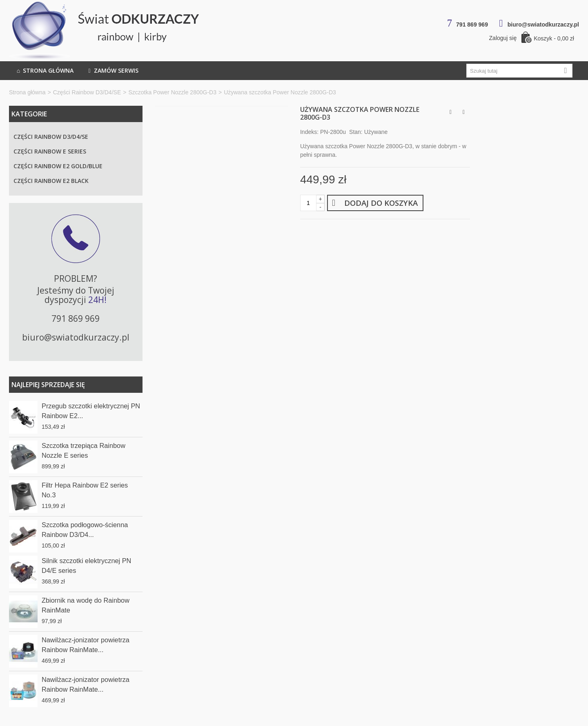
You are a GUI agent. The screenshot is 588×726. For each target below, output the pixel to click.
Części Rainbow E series (50, 151)
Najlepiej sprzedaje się (48, 385)
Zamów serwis (112, 71)
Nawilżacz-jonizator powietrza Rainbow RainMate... (86, 645)
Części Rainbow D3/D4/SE (87, 92)
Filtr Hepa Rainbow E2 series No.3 (85, 490)
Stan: (356, 132)
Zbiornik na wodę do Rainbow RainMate (86, 605)
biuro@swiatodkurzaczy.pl (543, 24)
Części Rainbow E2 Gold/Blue (58, 166)
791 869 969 (472, 24)
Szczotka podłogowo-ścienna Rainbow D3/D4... (85, 530)
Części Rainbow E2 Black (51, 181)
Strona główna (45, 71)
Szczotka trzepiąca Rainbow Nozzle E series (84, 450)
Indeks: (309, 132)
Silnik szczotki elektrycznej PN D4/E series (86, 566)
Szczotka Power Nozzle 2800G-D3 (172, 92)
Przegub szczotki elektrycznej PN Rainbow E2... (91, 411)
